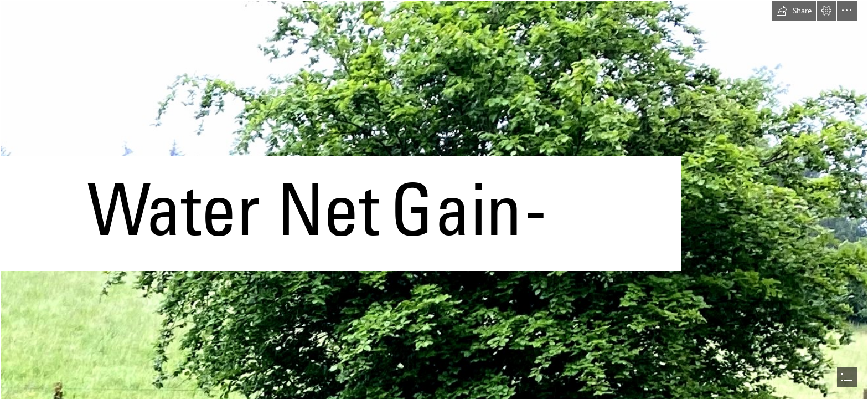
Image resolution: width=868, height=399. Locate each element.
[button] (794, 11)
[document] (434, 199)
